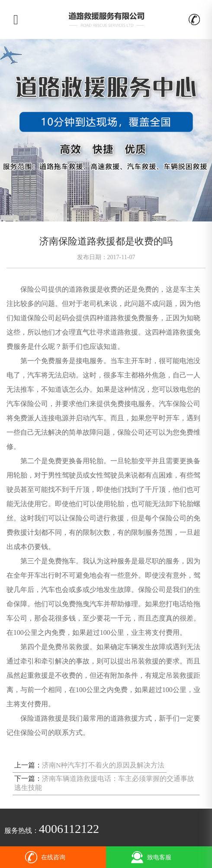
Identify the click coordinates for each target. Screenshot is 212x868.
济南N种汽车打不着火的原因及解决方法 (103, 765)
